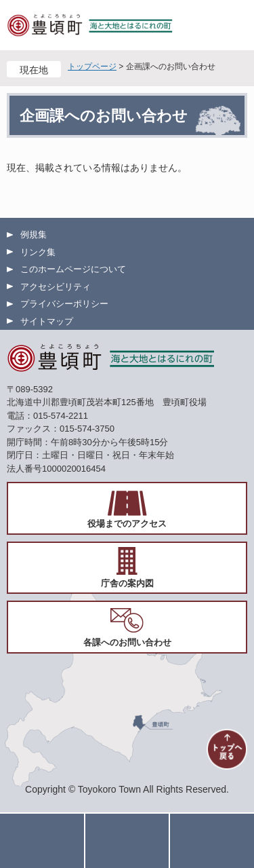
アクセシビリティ (56, 287)
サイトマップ (47, 321)
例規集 (34, 234)
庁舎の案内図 (127, 583)
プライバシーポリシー (64, 304)
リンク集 (38, 252)
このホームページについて (73, 269)
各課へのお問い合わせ (127, 642)
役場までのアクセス (127, 524)
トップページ (92, 67)
